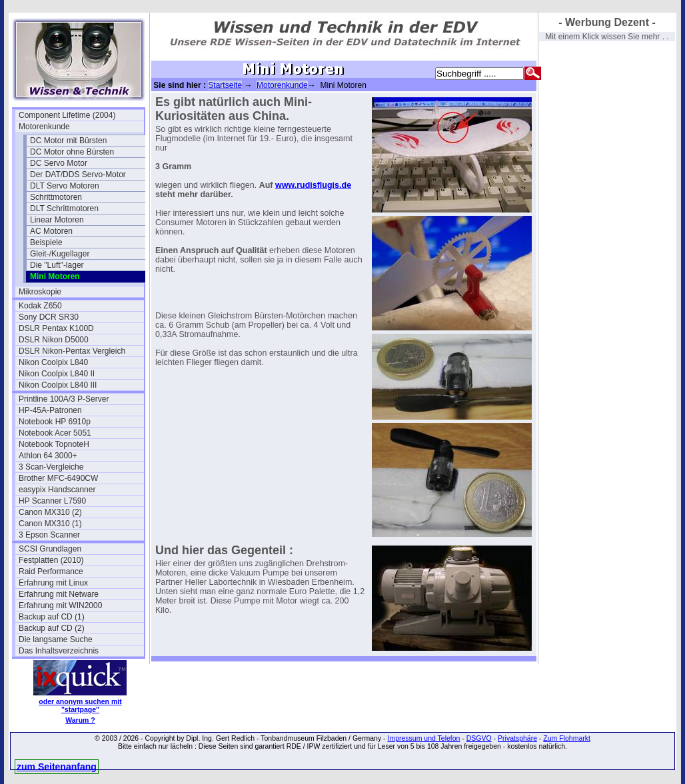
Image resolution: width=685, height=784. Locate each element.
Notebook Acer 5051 (55, 433)
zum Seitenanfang (57, 767)
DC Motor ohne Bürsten (72, 152)
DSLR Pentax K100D (56, 328)
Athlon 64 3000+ (48, 456)
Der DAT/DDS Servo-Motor (78, 175)
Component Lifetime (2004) (67, 115)
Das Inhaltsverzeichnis (59, 651)
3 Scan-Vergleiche (51, 467)
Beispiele (46, 242)
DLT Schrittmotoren (64, 208)
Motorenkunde (44, 127)
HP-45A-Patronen (50, 410)
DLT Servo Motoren (65, 186)
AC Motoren (51, 231)
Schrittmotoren (56, 197)
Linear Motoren (57, 220)
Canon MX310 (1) (50, 524)
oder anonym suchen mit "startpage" (80, 705)
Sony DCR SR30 (49, 317)
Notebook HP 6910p (55, 422)
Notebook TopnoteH (54, 444)
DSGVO (479, 738)
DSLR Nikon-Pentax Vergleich (72, 351)
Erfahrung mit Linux (53, 583)
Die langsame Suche (56, 639)
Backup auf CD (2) (52, 628)
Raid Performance (51, 572)
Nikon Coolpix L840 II (57, 374)
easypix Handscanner (57, 490)
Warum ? (80, 720)
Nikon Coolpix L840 (53, 362)
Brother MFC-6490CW (58, 478)
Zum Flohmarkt (567, 738)
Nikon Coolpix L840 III (58, 385)
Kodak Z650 (40, 306)
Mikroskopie (40, 292)
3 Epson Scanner (49, 535)
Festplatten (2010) (51, 560)
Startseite (225, 85)
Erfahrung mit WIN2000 (60, 605)
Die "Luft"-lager (57, 265)
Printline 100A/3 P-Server (64, 399)
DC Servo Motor (59, 163)
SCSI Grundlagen (50, 549)
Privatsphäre (517, 738)
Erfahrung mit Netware (59, 594)
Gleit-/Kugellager (60, 254)
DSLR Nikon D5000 (54, 340)
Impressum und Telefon (423, 738)
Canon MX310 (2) (50, 512)
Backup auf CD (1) (52, 617)
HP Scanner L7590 (52, 501)
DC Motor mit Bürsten (68, 141)
